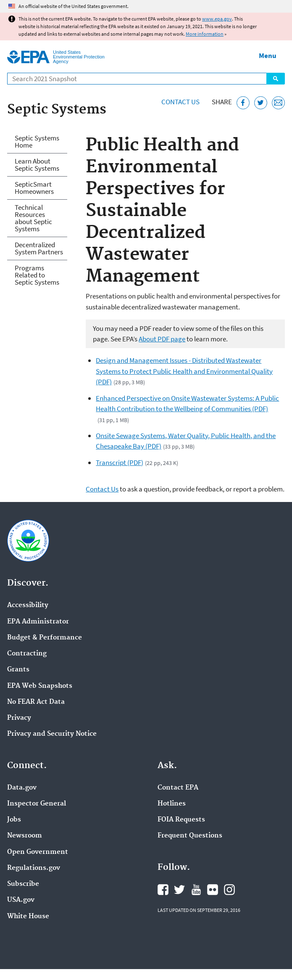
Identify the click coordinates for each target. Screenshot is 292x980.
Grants (18, 670)
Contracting (27, 654)
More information (205, 34)
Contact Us (180, 102)
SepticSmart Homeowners (34, 188)
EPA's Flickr (213, 890)
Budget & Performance (45, 638)
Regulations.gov (34, 868)
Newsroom (25, 836)
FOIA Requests (181, 820)
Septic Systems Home (37, 141)
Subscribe (23, 884)
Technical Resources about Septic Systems (33, 218)
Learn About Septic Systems (37, 165)
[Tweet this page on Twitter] (261, 103)
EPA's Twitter (179, 890)
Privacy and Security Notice (52, 734)
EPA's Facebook (163, 890)
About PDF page (162, 339)
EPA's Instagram (229, 890)
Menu (268, 55)
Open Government (38, 852)
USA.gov (21, 900)
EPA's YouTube (196, 890)
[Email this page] (278, 103)
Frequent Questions (190, 836)
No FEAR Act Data (36, 702)
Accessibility (28, 605)
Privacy (19, 718)
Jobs (14, 820)
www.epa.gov (217, 19)
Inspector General (37, 804)
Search (276, 79)
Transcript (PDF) (120, 462)
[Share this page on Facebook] (243, 103)
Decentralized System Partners (39, 248)
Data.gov (22, 788)
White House (28, 917)
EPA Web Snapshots (40, 686)
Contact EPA (178, 788)
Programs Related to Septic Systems (37, 275)
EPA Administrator (38, 622)
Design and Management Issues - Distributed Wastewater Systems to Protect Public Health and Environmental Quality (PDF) (184, 371)
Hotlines (172, 804)
